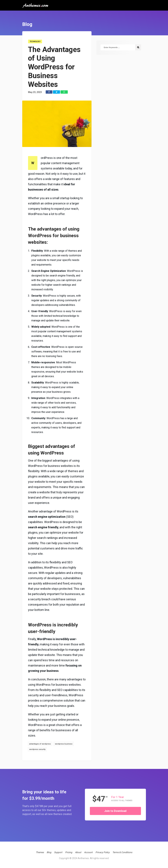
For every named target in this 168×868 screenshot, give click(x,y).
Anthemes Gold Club (143, 43)
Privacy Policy (103, 852)
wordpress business (64, 744)
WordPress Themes (139, 22)
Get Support (135, 29)
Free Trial (143, 36)
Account (134, 52)
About (78, 852)
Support (58, 852)
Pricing (69, 852)
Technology (35, 42)
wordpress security (37, 749)
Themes (40, 852)
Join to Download (115, 811)
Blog (49, 852)
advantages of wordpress (40, 744)
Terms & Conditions (122, 852)
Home (131, 15)
